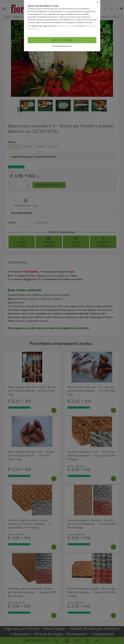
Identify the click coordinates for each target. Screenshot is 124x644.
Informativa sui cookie (66, 26)
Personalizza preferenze (62, 46)
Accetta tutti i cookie (62, 40)
